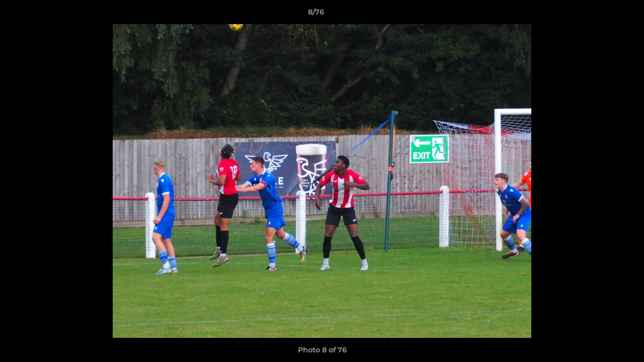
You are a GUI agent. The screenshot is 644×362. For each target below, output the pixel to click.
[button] (602, 15)
